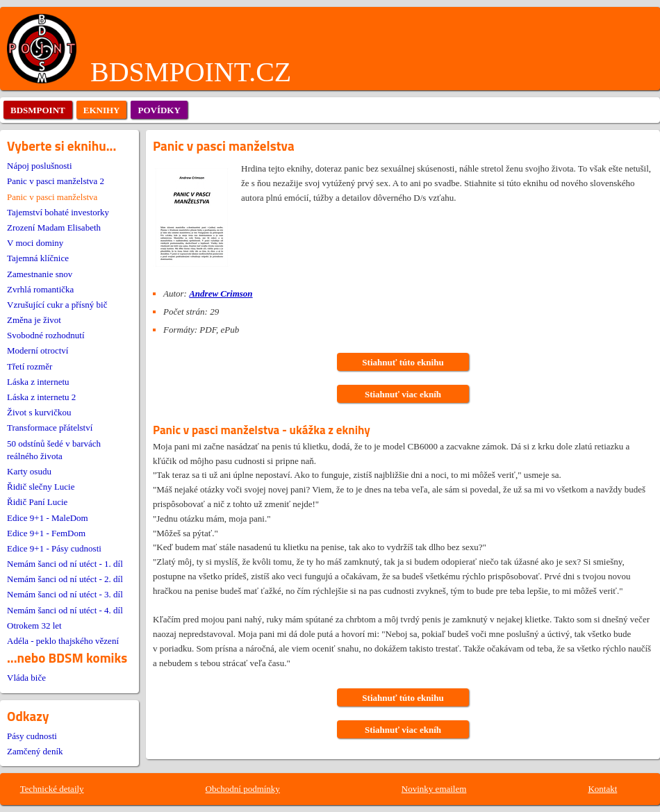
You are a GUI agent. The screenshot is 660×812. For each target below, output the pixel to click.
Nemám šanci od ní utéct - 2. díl (65, 579)
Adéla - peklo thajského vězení (63, 641)
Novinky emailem (434, 789)
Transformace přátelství (50, 428)
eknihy (102, 110)
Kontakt (602, 789)
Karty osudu (29, 471)
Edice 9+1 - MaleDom (48, 518)
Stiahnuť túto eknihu (403, 362)
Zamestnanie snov (40, 274)
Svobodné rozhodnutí (46, 335)
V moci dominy (35, 243)
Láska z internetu (38, 382)
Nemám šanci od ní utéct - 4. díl (65, 610)
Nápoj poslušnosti (40, 166)
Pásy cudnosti (32, 736)
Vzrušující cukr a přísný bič (57, 305)
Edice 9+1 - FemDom (46, 533)
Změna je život (34, 320)
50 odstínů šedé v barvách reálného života (54, 450)
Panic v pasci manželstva (52, 197)
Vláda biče (26, 678)
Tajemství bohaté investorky (58, 212)
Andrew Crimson (221, 293)
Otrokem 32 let (34, 625)
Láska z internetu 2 (41, 397)
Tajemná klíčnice (38, 258)
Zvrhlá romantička (40, 289)
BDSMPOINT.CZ (191, 72)
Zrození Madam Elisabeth (54, 227)
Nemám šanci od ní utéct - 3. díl (65, 594)
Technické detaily (52, 789)
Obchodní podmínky (243, 789)
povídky (159, 110)
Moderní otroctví (38, 350)
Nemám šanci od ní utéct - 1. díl (65, 564)
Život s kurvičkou (39, 412)
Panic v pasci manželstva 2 (56, 181)
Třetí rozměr (30, 366)
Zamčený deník (35, 751)
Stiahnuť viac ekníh (403, 394)
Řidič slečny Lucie (41, 487)
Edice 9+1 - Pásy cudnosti (54, 548)
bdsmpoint (38, 110)
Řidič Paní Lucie (37, 502)
